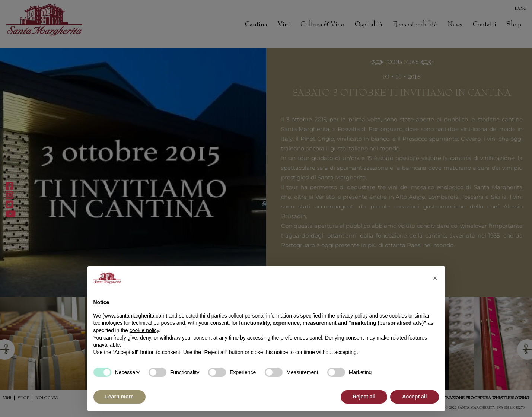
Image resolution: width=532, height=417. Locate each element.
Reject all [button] (364, 397)
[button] (435, 278)
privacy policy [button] (352, 316)
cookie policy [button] (144, 330)
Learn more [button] (120, 397)
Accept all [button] (414, 397)
